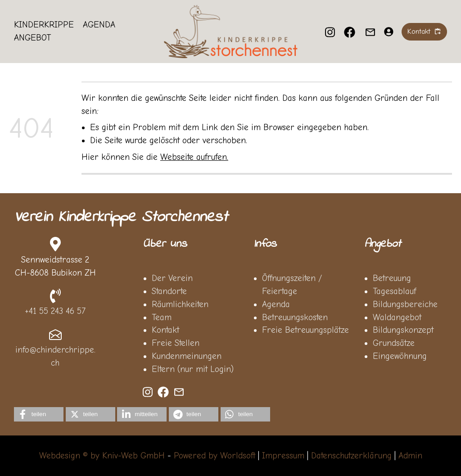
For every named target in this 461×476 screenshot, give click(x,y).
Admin (410, 456)
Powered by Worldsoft (215, 456)
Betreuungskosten (295, 317)
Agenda (99, 25)
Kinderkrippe (44, 25)
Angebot (32, 38)
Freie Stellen (176, 343)
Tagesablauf (394, 291)
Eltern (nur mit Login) (193, 369)
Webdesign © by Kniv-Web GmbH (102, 456)
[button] (39, 414)
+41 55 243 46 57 (55, 311)
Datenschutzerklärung (351, 456)
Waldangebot (397, 317)
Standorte (169, 291)
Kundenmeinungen (187, 356)
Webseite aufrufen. (194, 157)
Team (162, 317)
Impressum (283, 456)
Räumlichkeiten (180, 304)
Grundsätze (394, 343)
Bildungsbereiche (405, 304)
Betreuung (392, 278)
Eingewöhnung (400, 356)
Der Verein (172, 278)
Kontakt (165, 330)
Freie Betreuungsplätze (305, 330)
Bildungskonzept (403, 330)
